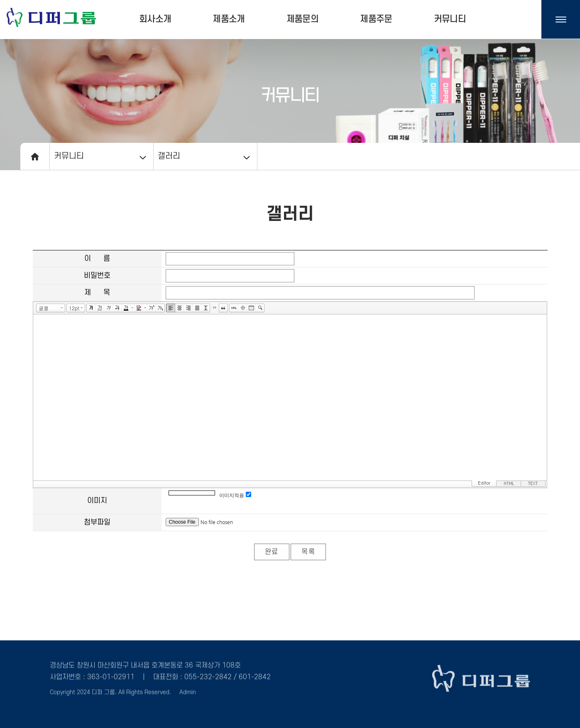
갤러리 (169, 156)
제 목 (97, 293)
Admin (188, 690)
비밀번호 (97, 276)
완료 (272, 552)
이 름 (97, 259)
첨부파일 (97, 522)
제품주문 (376, 19)
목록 (308, 552)
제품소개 (229, 19)
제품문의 (302, 19)
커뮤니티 (450, 19)
